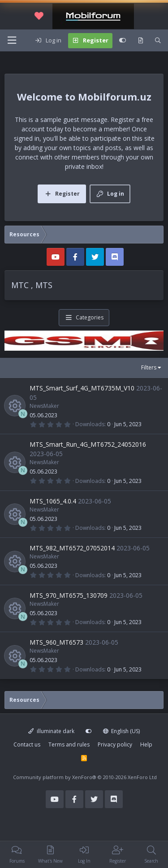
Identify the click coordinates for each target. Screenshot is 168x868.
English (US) (122, 731)
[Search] (158, 41)
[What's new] (140, 41)
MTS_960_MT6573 (56, 642)
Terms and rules (69, 744)
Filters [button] (149, 367)
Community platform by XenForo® (85, 777)
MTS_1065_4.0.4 (53, 501)
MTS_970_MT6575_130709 (69, 595)
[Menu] (12, 40)
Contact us (27, 744)
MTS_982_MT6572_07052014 (72, 548)
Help (146, 744)
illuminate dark (51, 731)
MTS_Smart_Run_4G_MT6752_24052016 (88, 444)
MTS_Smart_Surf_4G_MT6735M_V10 (82, 388)
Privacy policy (115, 744)
